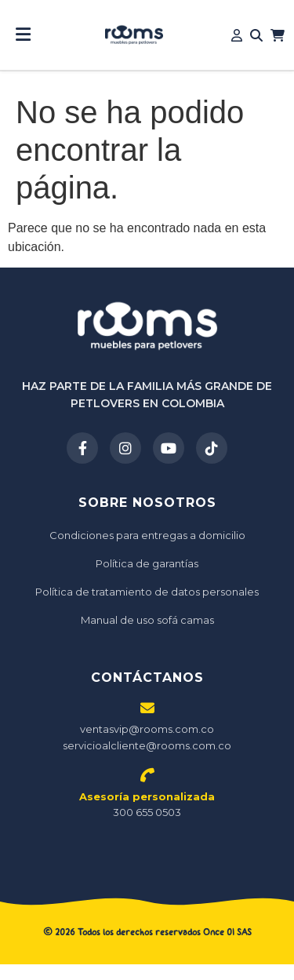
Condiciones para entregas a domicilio (147, 535)
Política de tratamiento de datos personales (147, 592)
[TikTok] (212, 448)
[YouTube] (169, 448)
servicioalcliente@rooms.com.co (147, 745)
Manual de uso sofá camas (147, 620)
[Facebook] (82, 448)
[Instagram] (125, 448)
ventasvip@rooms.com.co (147, 729)
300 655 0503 (147, 805)
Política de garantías (147, 563)
